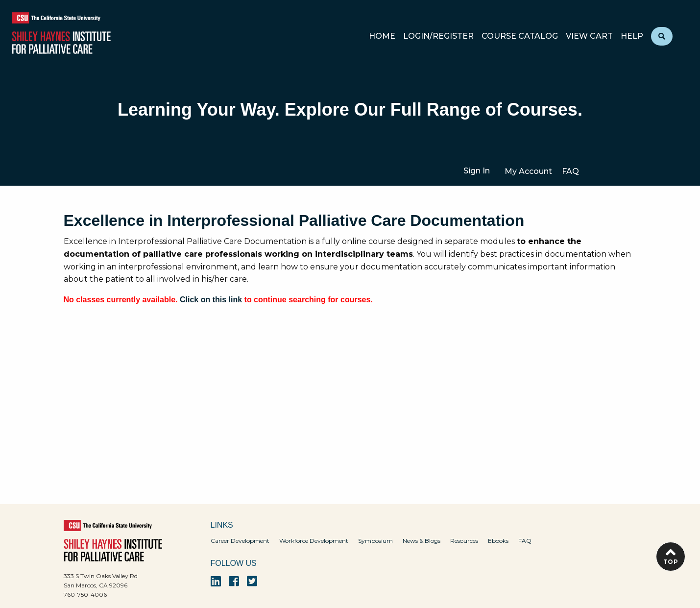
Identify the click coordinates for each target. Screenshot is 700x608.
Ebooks (498, 541)
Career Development (240, 541)
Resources (464, 541)
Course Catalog (520, 36)
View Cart (589, 36)
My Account (528, 171)
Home (382, 36)
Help (632, 36)
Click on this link (211, 300)
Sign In (477, 171)
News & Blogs (422, 541)
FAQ (570, 171)
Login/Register (438, 36)
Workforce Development (314, 541)
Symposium (375, 541)
